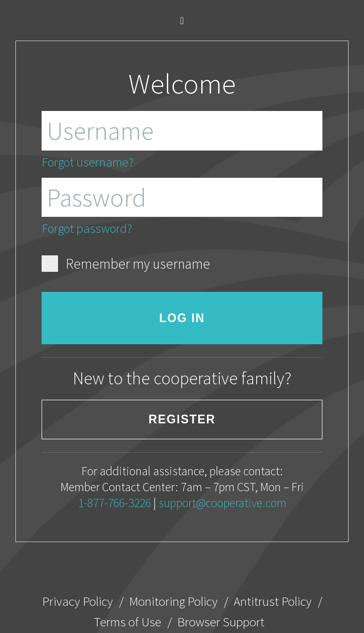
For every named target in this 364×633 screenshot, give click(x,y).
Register (182, 419)
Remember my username (126, 264)
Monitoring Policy (173, 601)
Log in (182, 318)
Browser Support (221, 622)
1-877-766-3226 (114, 503)
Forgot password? (87, 228)
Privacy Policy (78, 601)
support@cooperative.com (223, 503)
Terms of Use (128, 622)
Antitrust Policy (273, 601)
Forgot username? (88, 162)
